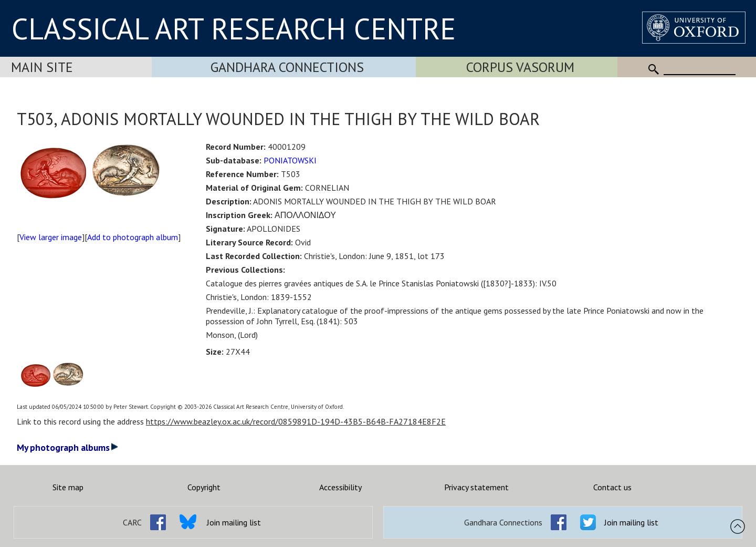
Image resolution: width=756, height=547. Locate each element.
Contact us (612, 487)
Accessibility (340, 487)
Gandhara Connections (287, 67)
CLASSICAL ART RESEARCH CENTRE (234, 28)
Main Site (42, 67)
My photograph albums (67, 447)
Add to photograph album (133, 237)
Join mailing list (234, 522)
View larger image (51, 237)
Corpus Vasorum (520, 67)
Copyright (204, 487)
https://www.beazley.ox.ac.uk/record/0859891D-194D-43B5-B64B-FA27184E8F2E (296, 421)
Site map (68, 487)
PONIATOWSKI (290, 160)
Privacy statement (476, 487)
